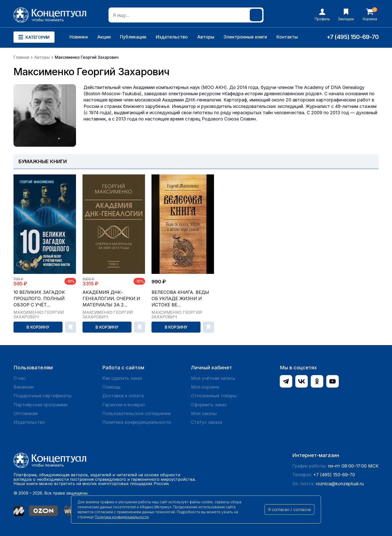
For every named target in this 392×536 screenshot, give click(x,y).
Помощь (111, 387)
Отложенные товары (214, 396)
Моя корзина (205, 387)
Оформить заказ (209, 405)
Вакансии (24, 387)
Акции (104, 37)
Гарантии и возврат (124, 405)
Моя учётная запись (213, 378)
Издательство (172, 37)
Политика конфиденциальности (137, 422)
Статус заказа (207, 422)
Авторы (206, 37)
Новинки (79, 37)
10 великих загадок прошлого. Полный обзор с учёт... (39, 298)
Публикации (133, 37)
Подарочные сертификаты (42, 396)
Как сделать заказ (122, 378)
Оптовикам (26, 413)
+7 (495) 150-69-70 (352, 37)
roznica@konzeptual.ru (340, 484)
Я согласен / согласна (289, 510)
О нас (20, 378)
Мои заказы (204, 413)
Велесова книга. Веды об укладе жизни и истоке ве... (180, 298)
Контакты (287, 37)
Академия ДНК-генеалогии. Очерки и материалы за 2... (111, 298)
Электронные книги (245, 37)
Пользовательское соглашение (136, 413)
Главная (21, 57)
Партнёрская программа (40, 405)
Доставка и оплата (123, 396)
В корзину (38, 327)
